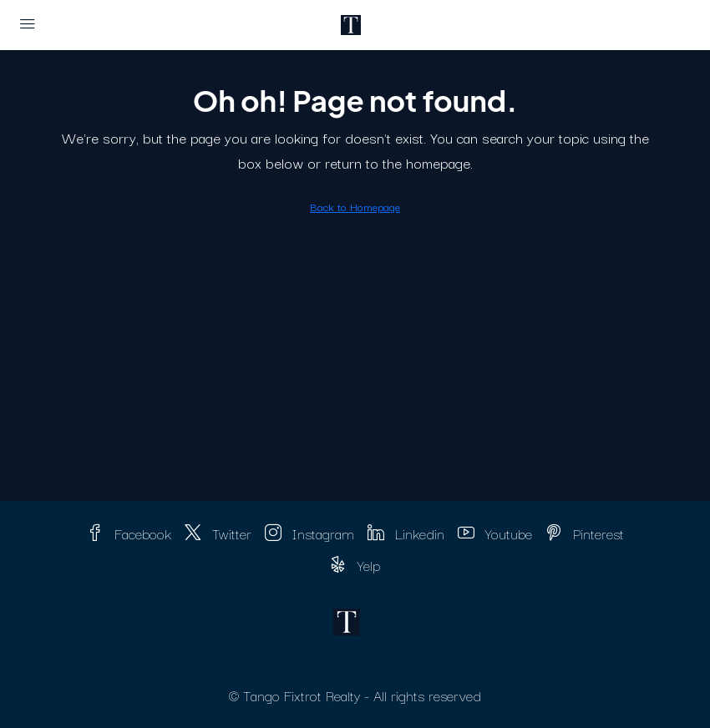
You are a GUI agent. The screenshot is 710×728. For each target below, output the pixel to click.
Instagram (309, 533)
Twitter (218, 533)
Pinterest (585, 533)
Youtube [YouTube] (495, 533)
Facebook (129, 533)
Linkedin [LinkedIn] (406, 533)
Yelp (355, 565)
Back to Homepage (355, 206)
